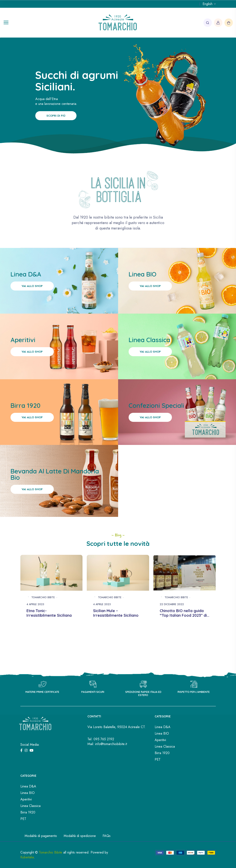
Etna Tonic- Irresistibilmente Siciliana (116, 613)
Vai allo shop (32, 286)
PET (158, 759)
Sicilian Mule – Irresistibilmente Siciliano (182, 613)
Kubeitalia (27, 857)
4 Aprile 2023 (35, 605)
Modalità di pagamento (41, 836)
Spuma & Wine (40, 611)
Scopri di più (56, 116)
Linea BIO (162, 733)
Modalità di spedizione (80, 836)
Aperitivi (160, 740)
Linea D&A (163, 727)
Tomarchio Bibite (43, 598)
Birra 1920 (162, 753)
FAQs (107, 836)
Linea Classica (165, 746)
